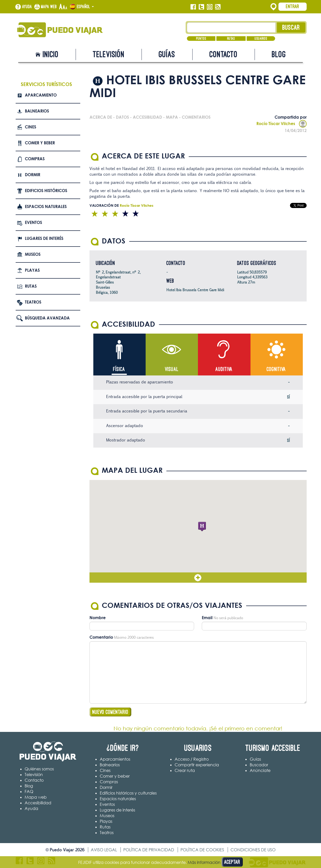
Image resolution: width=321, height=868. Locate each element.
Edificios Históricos (46, 191)
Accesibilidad (38, 803)
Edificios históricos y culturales (128, 793)
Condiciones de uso (253, 850)
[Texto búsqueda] (231, 27)
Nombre (98, 618)
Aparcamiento (41, 95)
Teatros (33, 302)
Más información (204, 862)
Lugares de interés (44, 238)
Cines (31, 127)
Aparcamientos (115, 759)
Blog (279, 54)
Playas (32, 270)
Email (207, 618)
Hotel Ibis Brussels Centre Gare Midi (195, 290)
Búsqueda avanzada (47, 318)
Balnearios (37, 111)
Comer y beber (40, 143)
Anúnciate (260, 770)
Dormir (33, 175)
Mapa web (49, 7)
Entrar (293, 6)
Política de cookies (202, 850)
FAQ (29, 791)
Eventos (33, 222)
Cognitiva (276, 369)
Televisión (109, 54)
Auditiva (224, 369)
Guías (167, 54)
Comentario (101, 637)
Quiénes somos (39, 769)
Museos (33, 254)
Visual (172, 369)
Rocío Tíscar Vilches (282, 124)
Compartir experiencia (197, 765)
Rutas (231, 39)
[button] (202, 527)
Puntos (201, 39)
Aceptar (232, 862)
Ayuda (27, 7)
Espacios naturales (46, 206)
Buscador (259, 765)
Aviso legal (104, 850)
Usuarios (261, 39)
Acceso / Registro (192, 759)
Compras (35, 159)
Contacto (224, 54)
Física (119, 369)
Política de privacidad (149, 850)
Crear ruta (185, 770)
